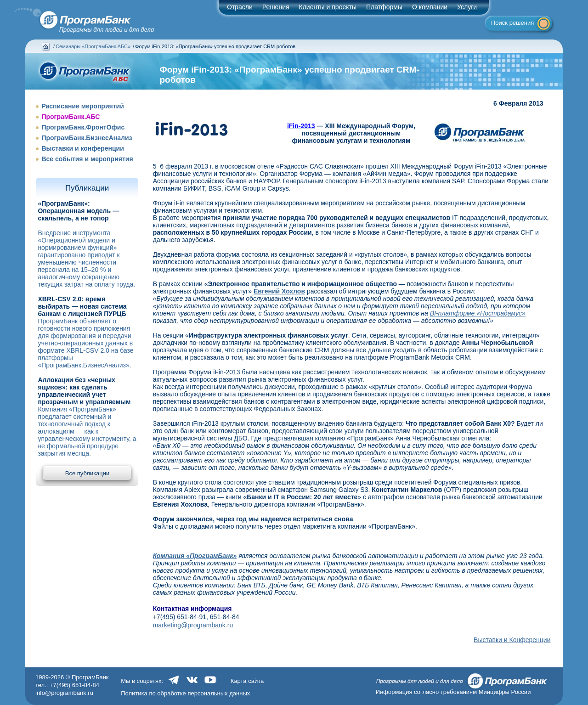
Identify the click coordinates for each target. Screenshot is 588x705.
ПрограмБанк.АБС (71, 117)
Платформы (384, 7)
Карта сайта (247, 681)
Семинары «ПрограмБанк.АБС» (93, 46)
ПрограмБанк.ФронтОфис (83, 127)
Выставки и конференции (82, 148)
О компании (430, 7)
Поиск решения (512, 23)
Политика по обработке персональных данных (185, 693)
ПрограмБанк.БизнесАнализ (87, 138)
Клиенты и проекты (328, 7)
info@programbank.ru (64, 693)
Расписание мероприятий (82, 106)
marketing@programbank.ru (193, 625)
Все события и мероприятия (87, 159)
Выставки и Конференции (512, 640)
